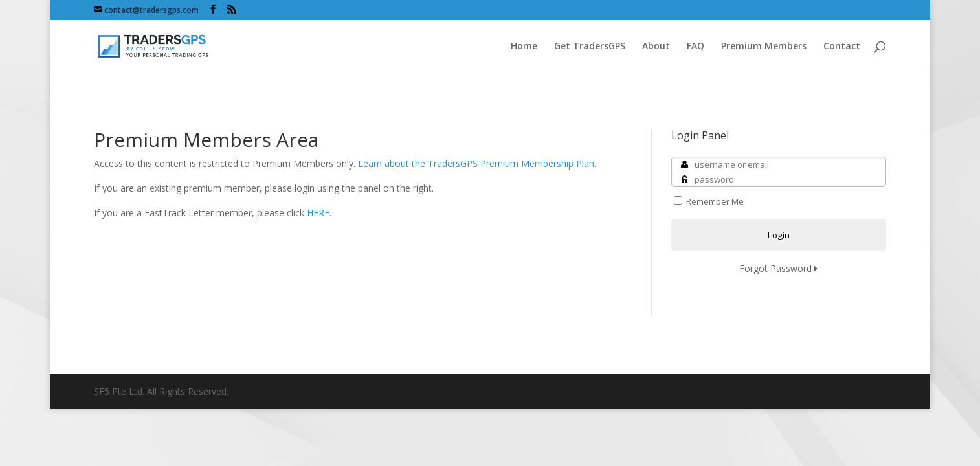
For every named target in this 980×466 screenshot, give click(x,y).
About (656, 47)
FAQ (696, 47)
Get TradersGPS (590, 47)
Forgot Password (778, 268)
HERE (318, 213)
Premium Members (764, 47)
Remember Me (709, 202)
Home (524, 47)
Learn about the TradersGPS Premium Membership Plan (476, 163)
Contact (842, 47)
